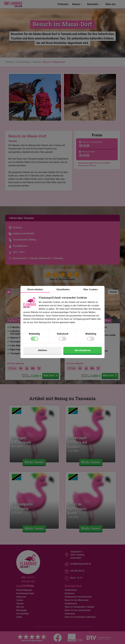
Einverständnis (35, 289)
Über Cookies (91, 289)
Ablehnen (42, 350)
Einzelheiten (63, 289)
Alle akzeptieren (83, 350)
